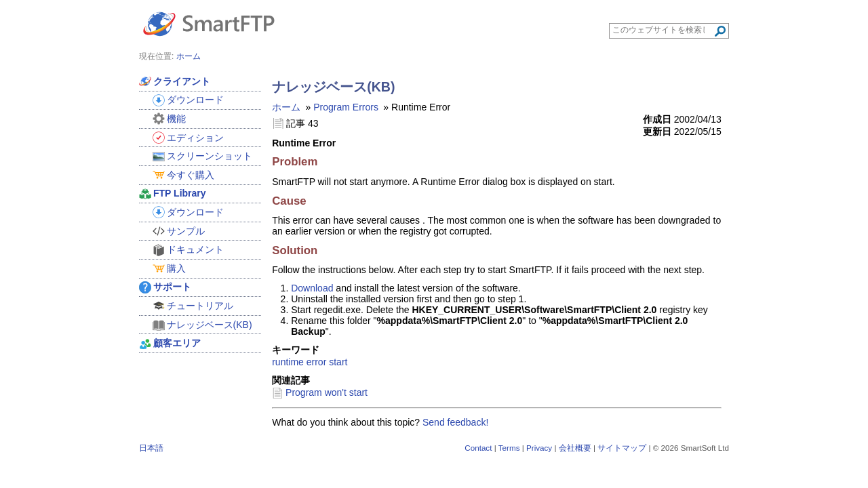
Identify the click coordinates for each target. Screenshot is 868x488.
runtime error (299, 362)
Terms (509, 448)
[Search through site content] (663, 30)
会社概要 (575, 448)
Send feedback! (455, 422)
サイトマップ (622, 448)
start (338, 362)
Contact (478, 448)
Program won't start (327, 392)
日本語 (151, 448)
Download (312, 288)
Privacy (539, 448)
